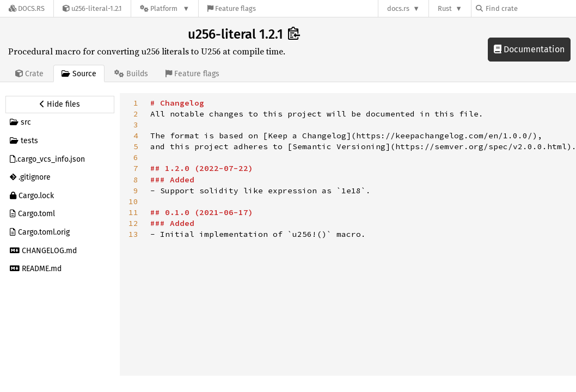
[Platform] (165, 8)
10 (133, 201)
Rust (445, 8)
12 (133, 223)
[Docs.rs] (27, 8)
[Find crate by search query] (530, 8)
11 (133, 212)
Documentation (529, 49)
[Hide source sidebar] (60, 105)
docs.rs (398, 8)
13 (133, 234)
